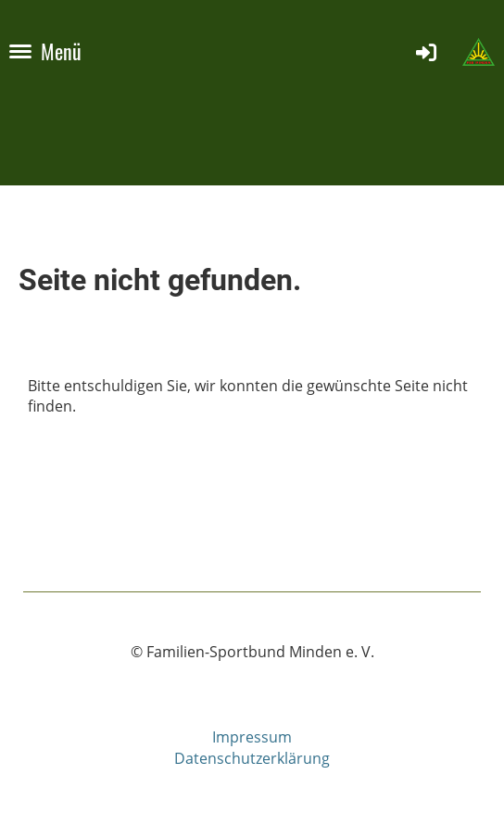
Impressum (252, 737)
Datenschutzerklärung (252, 758)
